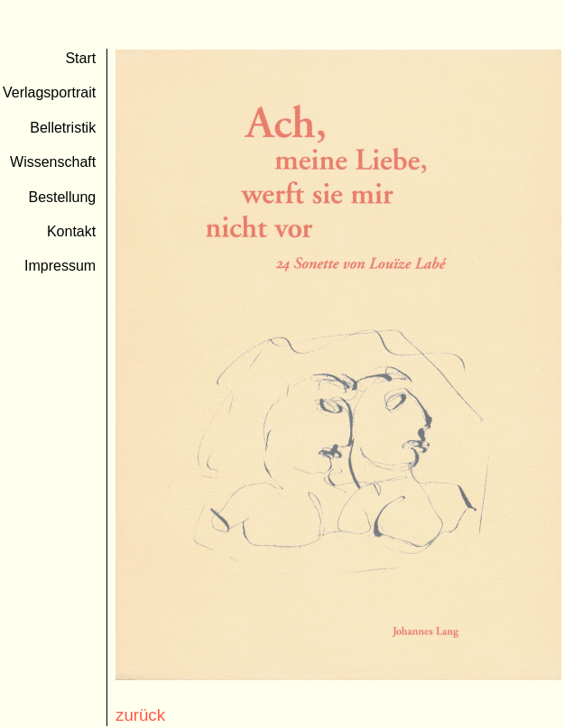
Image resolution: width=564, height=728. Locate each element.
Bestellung (62, 197)
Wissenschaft (53, 162)
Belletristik (63, 128)
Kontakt (71, 231)
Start (80, 58)
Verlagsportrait (49, 92)
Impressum (60, 266)
